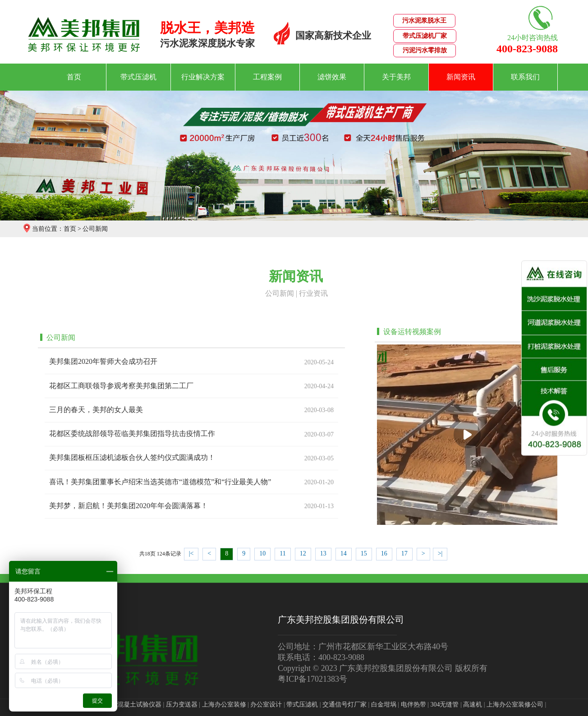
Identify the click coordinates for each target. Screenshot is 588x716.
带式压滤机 (138, 77)
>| (440, 553)
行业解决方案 (203, 77)
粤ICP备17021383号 (312, 679)
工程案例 (267, 77)
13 (323, 553)
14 (344, 553)
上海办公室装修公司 (515, 705)
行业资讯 (313, 293)
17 (404, 553)
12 (303, 553)
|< (191, 553)
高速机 (473, 705)
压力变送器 (182, 705)
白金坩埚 (384, 705)
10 (262, 553)
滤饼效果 (332, 77)
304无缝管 (444, 705)
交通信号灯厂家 (345, 705)
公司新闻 (95, 229)
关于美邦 (396, 77)
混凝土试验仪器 (139, 705)
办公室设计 (266, 705)
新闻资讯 (461, 77)
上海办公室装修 (224, 705)
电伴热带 (413, 705)
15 (364, 553)
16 (384, 553)
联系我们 (525, 77)
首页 (74, 77)
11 (283, 553)
